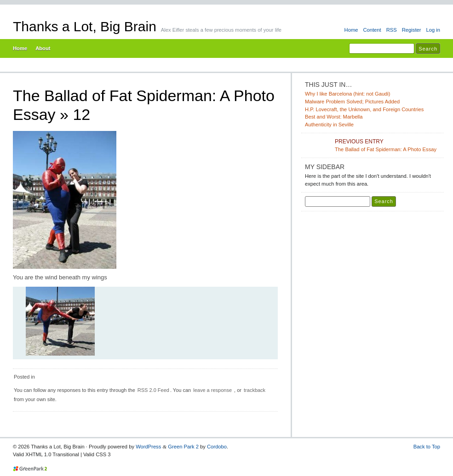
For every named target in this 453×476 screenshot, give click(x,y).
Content (372, 30)
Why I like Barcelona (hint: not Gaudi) (348, 94)
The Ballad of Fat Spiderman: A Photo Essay (387, 145)
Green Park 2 (183, 447)
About (43, 48)
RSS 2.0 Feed (153, 390)
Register (412, 30)
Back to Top (427, 447)
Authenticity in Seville (329, 125)
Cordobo (217, 447)
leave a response (212, 390)
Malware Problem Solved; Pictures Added (352, 102)
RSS (392, 30)
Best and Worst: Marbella (334, 117)
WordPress (148, 447)
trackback (255, 390)
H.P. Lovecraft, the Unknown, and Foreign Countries (364, 109)
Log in (433, 30)
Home (351, 30)
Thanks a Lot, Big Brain (85, 26)
